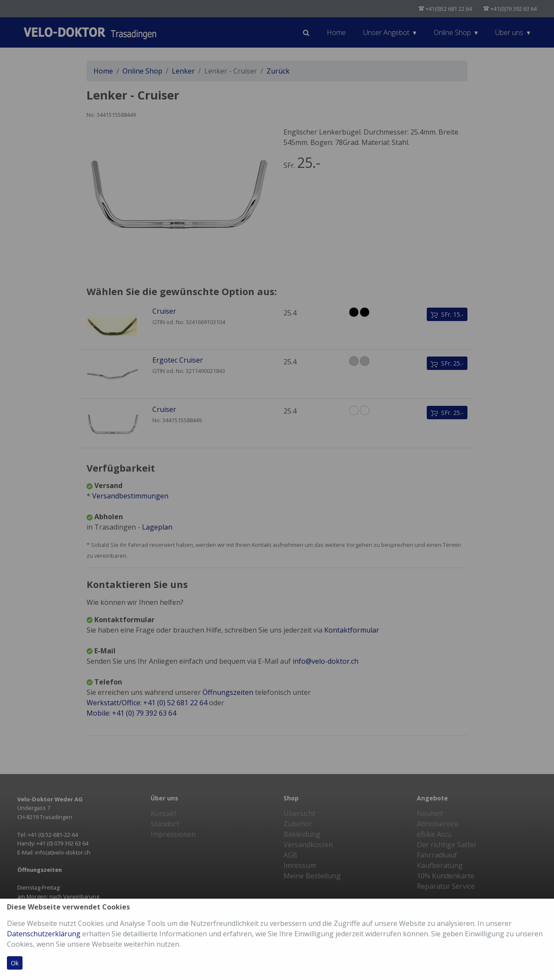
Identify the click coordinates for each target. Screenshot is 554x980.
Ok (15, 963)
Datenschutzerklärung (44, 934)
